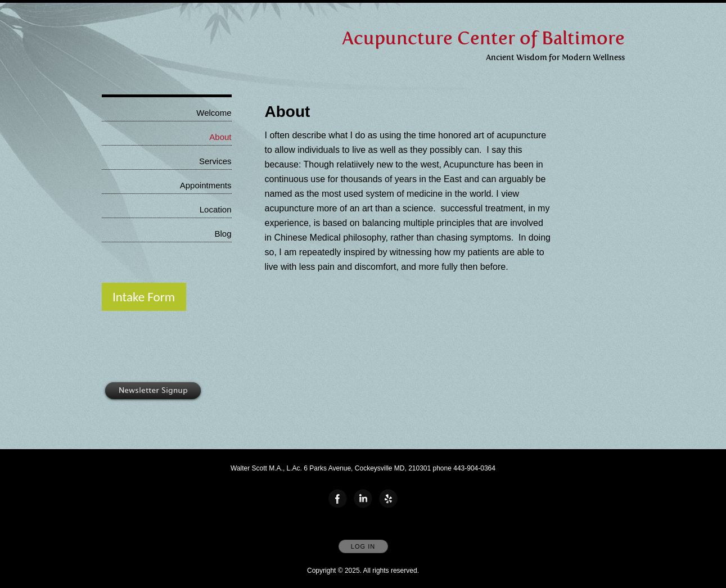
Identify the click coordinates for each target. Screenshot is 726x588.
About (220, 137)
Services (215, 161)
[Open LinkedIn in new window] (363, 499)
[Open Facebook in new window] (338, 499)
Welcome (214, 113)
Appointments (206, 185)
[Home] (483, 39)
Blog (223, 234)
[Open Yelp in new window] (389, 499)
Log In (363, 546)
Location (216, 209)
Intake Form (144, 297)
